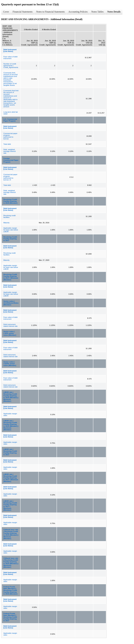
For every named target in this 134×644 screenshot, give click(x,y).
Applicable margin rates (10, 415)
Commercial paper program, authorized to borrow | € (10, 177)
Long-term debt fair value (11, 113)
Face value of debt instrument (10, 58)
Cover (6, 12)
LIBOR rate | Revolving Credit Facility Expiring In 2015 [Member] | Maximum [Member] (11, 425)
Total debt (7, 144)
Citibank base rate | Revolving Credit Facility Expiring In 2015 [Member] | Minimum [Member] (11, 534)
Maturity (6, 223)
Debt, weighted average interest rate (10, 151)
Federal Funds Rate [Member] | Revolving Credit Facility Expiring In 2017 (10, 617)
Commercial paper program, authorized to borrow (10, 136)
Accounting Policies (78, 12)
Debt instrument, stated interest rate (10, 325)
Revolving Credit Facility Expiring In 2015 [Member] (10, 201)
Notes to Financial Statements (51, 12)
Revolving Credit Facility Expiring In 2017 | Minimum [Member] (11, 277)
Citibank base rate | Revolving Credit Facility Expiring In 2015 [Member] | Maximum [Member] (11, 563)
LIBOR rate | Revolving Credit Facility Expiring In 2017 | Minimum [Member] (11, 478)
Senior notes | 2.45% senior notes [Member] (10, 333)
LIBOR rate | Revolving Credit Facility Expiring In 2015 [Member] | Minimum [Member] (11, 397)
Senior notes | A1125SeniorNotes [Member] (11, 303)
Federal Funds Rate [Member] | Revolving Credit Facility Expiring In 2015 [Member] (10, 590)
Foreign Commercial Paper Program (11, 160)
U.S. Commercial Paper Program (10, 120)
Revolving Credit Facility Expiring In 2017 (10, 239)
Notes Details (114, 12)
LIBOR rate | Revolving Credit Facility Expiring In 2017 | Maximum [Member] (10, 506)
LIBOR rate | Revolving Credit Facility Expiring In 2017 (10, 452)
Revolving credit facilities (10, 216)
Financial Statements (23, 12)
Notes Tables (98, 12)
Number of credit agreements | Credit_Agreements (11, 66)
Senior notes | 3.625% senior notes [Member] (10, 364)
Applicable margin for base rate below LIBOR (11, 230)
